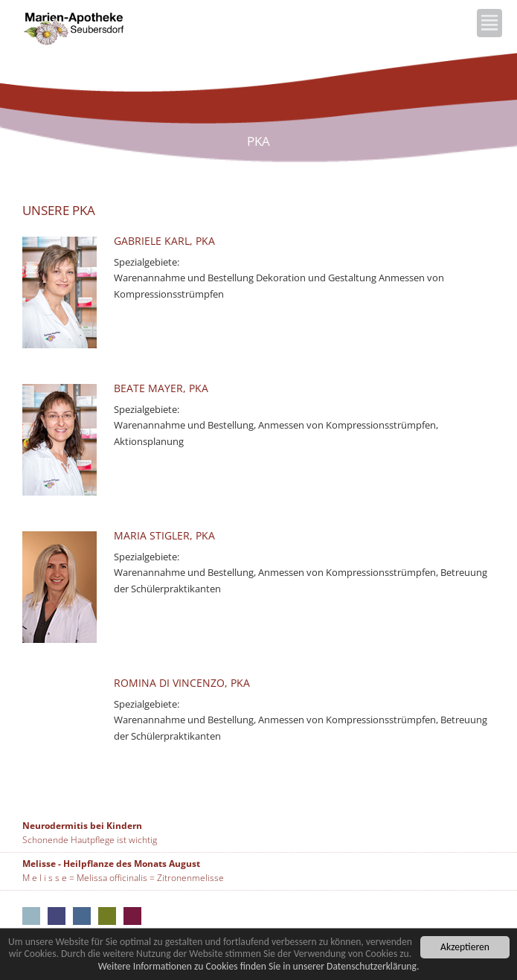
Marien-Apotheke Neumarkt (107, 916)
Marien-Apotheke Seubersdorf (132, 916)
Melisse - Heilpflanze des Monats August (111, 864)
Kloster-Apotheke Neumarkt (57, 916)
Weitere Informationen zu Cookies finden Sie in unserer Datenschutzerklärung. (259, 967)
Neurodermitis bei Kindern (82, 826)
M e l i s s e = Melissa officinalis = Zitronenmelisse (123, 878)
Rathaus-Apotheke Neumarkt (82, 916)
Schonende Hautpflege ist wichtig (90, 840)
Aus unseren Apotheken (31, 916)
